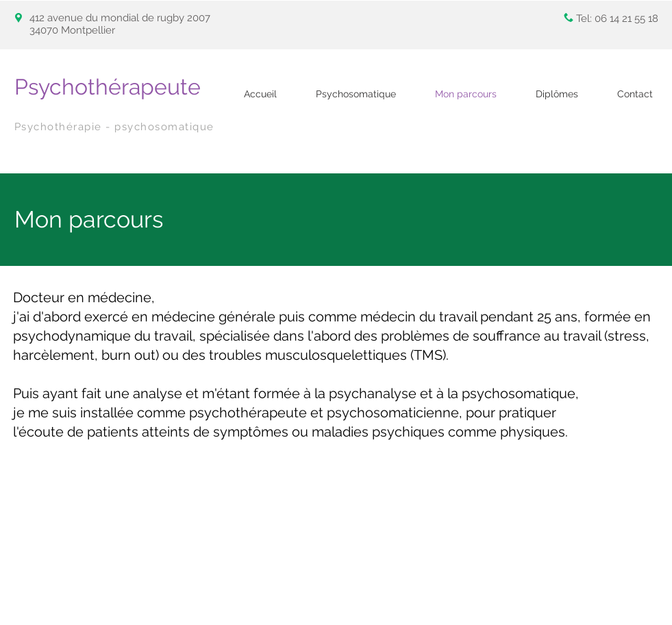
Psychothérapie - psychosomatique (114, 127)
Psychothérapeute (108, 87)
